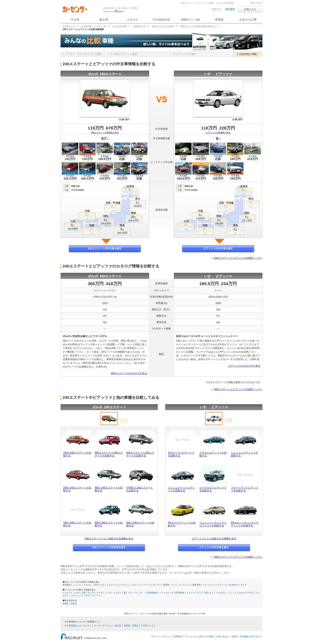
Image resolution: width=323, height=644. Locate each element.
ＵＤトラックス (194, 593)
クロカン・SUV (91, 585)
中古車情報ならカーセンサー (78, 626)
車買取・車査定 (70, 604)
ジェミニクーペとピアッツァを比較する (181, 489)
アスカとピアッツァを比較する (213, 454)
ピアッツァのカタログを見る (244, 366)
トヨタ (76, 593)
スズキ (116, 593)
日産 (84, 593)
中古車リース (147, 626)
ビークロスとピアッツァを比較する (213, 489)
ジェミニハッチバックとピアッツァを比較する (213, 524)
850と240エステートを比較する (109, 524)
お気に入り (250, 9)
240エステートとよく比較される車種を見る (109, 539)
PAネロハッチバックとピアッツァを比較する (245, 524)
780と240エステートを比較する (77, 524)
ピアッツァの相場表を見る (218, 132)
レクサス (67, 593)
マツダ (99, 593)
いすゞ (142, 593)
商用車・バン (169, 585)
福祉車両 (197, 585)
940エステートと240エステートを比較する (140, 454)
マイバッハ (97, 596)
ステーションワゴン (118, 585)
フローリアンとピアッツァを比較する (245, 489)
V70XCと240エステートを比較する (140, 489)
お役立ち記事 (248, 20)
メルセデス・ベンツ (225, 593)
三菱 (124, 593)
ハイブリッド (184, 585)
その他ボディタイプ (237, 585)
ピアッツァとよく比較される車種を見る (214, 539)
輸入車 (104, 20)
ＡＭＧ (87, 596)
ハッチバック (136, 585)
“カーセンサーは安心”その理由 (199, 636)
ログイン (217, 9)
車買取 (219, 20)
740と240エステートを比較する (77, 454)
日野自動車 (179, 593)
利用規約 (178, 636)
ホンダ (91, 593)
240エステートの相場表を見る (105, 132)
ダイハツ (132, 593)
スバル (108, 593)
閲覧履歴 (230, 9)
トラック (207, 585)
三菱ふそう (208, 593)
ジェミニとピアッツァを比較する (245, 454)
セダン (103, 585)
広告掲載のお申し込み (250, 636)
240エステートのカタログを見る (129, 373)
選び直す (124, 119)
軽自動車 (67, 585)
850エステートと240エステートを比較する (109, 454)
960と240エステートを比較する (109, 489)
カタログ (133, 20)
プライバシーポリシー (161, 636)
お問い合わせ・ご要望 (226, 636)
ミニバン (77, 585)
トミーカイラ (166, 593)
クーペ (147, 585)
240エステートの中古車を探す (105, 248)
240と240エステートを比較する (77, 489)
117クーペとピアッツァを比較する (181, 454)
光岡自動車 (152, 593)
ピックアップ (220, 585)
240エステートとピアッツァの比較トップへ (238, 258)
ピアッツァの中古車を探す (218, 248)
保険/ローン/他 (190, 20)
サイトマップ (256, 3)
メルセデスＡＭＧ (245, 593)
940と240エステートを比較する (140, 524)
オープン (157, 585)
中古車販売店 (161, 20)
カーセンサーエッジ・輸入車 (108, 626)
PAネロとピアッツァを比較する (182, 524)
